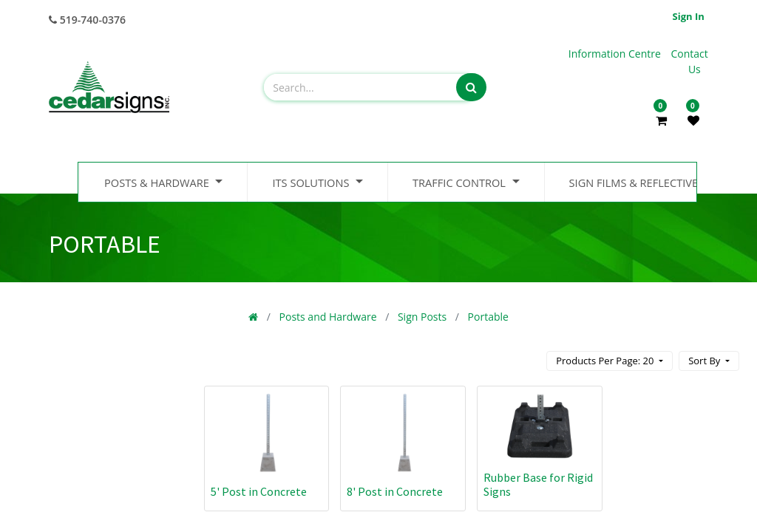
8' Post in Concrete (395, 491)
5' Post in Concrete (259, 491)
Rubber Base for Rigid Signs (538, 484)
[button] (709, 361)
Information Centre (616, 54)
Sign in (689, 16)
